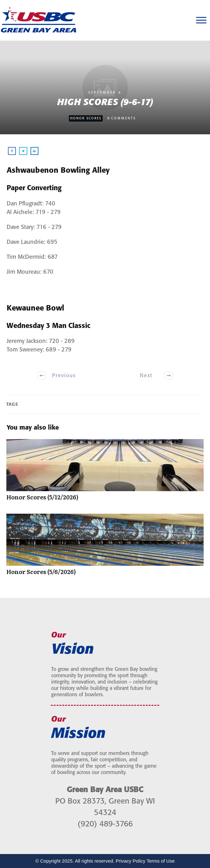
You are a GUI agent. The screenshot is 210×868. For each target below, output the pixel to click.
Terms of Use (160, 861)
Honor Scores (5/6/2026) (105, 548)
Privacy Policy (130, 861)
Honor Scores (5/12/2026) (105, 473)
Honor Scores (86, 118)
